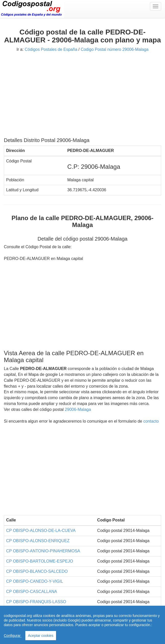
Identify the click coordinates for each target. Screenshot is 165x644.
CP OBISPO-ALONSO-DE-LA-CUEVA (41, 530)
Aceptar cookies (41, 636)
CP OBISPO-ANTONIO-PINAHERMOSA (43, 551)
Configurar (13, 636)
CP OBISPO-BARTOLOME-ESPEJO (40, 561)
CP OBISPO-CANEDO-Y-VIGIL (35, 581)
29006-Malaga (78, 409)
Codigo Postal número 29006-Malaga (114, 49)
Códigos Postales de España (51, 49)
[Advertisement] (82, 97)
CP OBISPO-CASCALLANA (32, 592)
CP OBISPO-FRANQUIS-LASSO (36, 602)
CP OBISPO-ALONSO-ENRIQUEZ (38, 541)
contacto (151, 421)
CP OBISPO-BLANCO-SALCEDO (37, 571)
